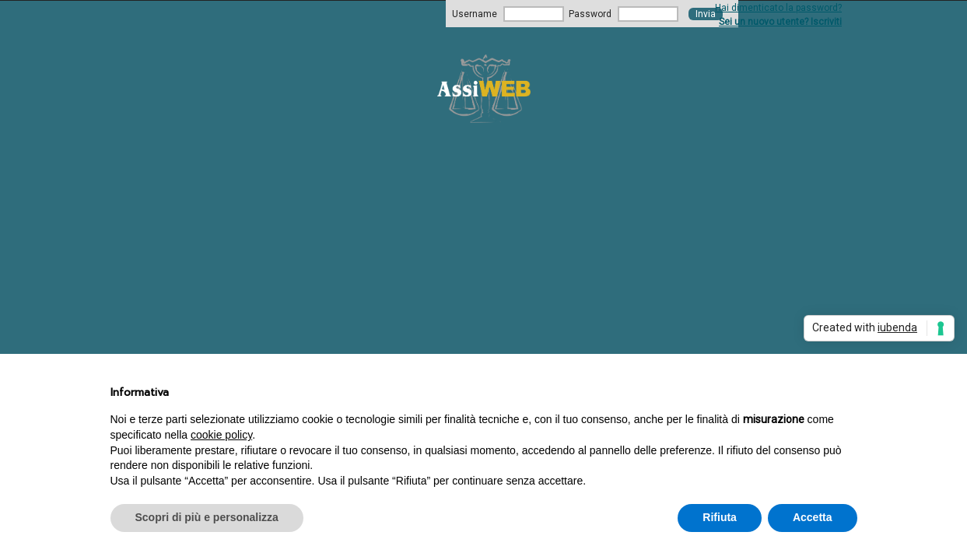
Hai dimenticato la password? (778, 8)
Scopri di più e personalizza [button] (207, 517)
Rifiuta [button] (720, 517)
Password (590, 14)
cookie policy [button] (221, 435)
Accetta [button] (813, 517)
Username (475, 14)
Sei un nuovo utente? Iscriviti (780, 22)
